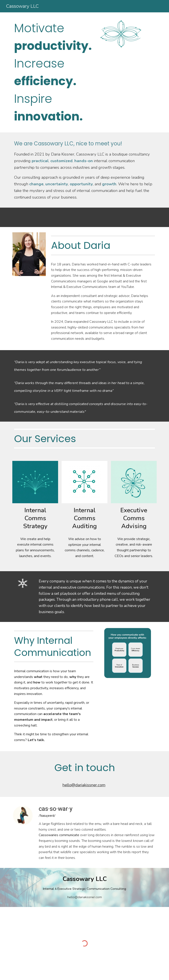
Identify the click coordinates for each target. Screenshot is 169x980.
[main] (54, 72)
